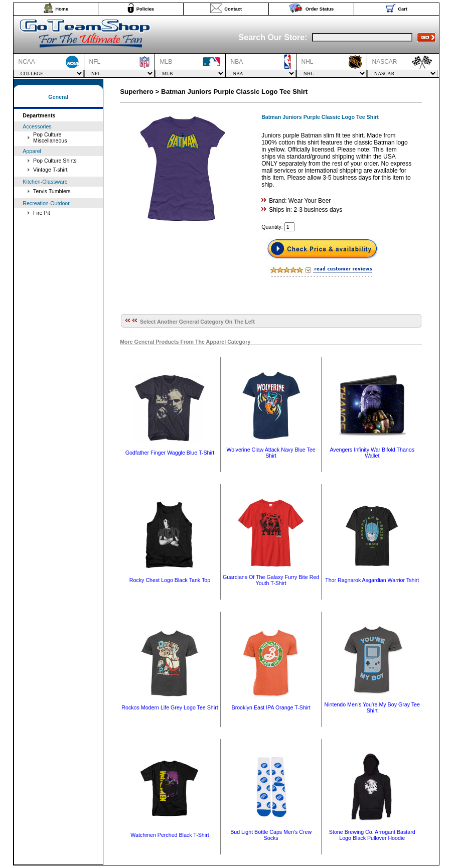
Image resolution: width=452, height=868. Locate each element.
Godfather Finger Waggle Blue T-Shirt (170, 453)
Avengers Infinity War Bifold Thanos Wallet (372, 453)
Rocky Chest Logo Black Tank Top (170, 580)
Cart (403, 9)
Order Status (320, 9)
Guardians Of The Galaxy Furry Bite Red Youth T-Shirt (271, 580)
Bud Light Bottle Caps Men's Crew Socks (271, 835)
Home (62, 9)
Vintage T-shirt (50, 170)
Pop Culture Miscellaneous (50, 137)
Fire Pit (42, 213)
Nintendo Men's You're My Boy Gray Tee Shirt (372, 707)
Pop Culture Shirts (55, 161)
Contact (233, 9)
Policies (145, 9)
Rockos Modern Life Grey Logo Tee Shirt (170, 707)
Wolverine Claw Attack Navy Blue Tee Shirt (271, 453)
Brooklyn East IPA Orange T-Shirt (271, 707)
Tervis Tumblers (52, 191)
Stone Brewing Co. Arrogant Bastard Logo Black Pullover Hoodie (372, 835)
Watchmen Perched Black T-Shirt (170, 835)
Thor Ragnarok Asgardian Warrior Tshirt (372, 580)
